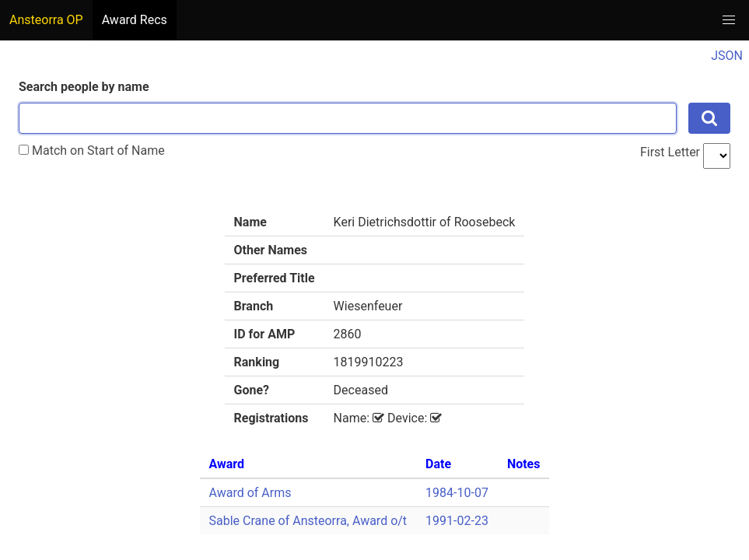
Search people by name (84, 87)
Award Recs (135, 20)
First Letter (670, 152)
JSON (727, 56)
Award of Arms (250, 493)
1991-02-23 (457, 521)
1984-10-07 (457, 493)
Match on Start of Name (92, 150)
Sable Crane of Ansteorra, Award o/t (308, 521)
